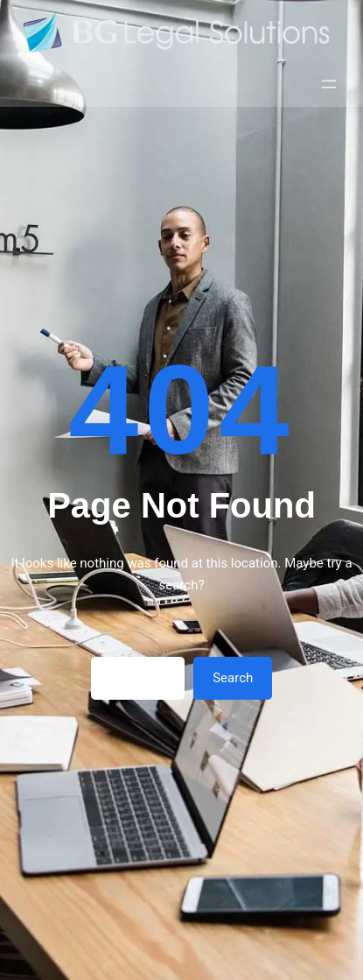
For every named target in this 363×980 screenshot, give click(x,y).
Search (233, 678)
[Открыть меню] (329, 84)
